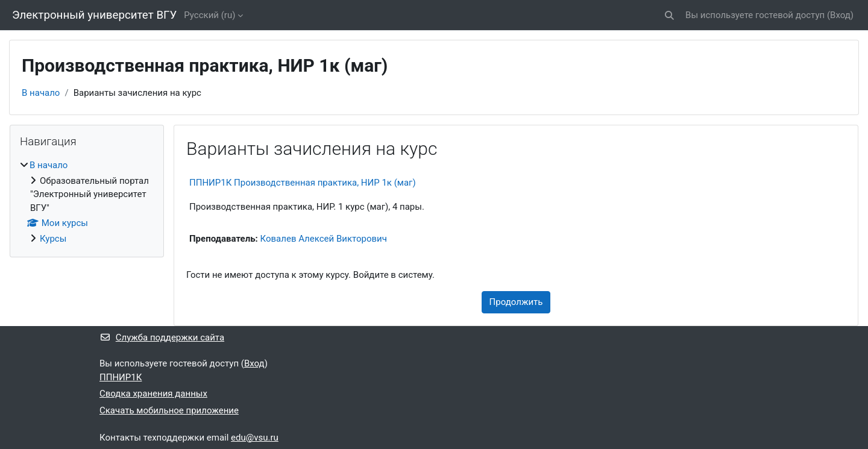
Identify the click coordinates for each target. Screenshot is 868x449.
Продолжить (516, 302)
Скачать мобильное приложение (169, 410)
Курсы (53, 239)
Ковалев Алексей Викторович (324, 239)
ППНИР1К (121, 377)
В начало (41, 93)
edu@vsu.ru (255, 438)
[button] (669, 15)
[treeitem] (87, 202)
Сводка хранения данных (153, 394)
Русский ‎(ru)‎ (209, 15)
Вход (840, 15)
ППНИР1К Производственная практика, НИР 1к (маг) (303, 183)
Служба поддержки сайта (162, 338)
